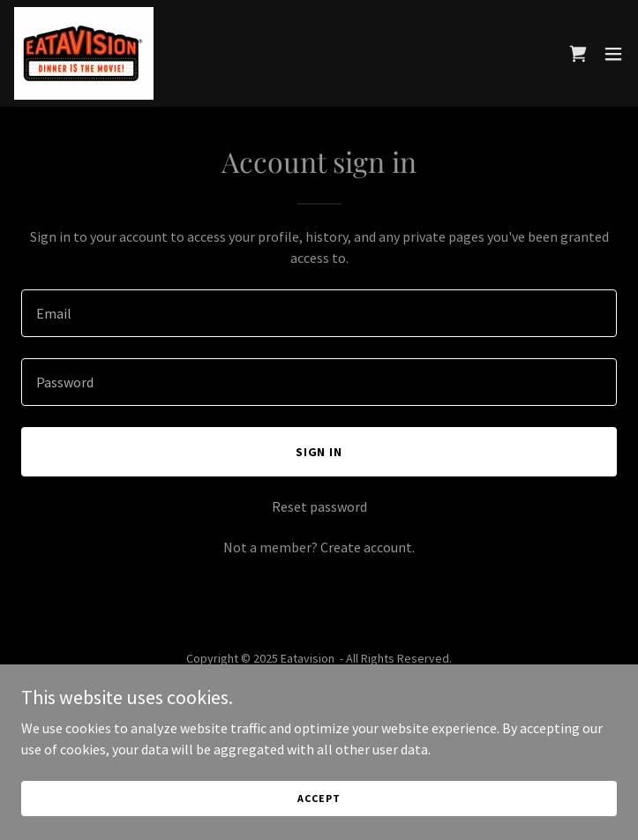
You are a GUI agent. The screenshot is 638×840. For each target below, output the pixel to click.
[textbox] (319, 313)
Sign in (319, 452)
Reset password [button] (319, 506)
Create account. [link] (368, 547)
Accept (319, 798)
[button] (613, 54)
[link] (84, 53)
